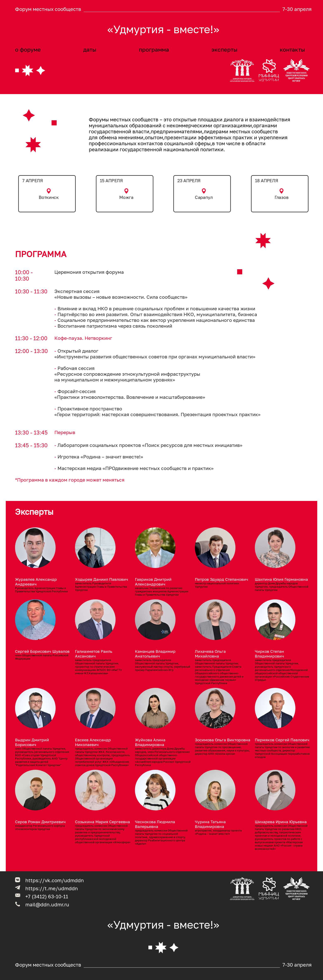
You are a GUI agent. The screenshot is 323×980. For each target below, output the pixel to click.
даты (90, 50)
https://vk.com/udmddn (55, 880)
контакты (292, 50)
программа (154, 50)
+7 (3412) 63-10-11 (47, 896)
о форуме (28, 50)
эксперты (224, 50)
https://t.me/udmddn (52, 888)
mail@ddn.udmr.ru (47, 904)
